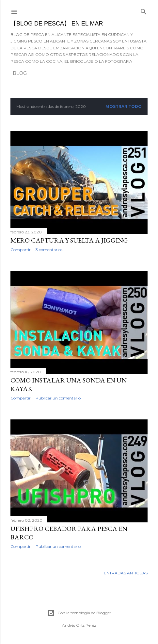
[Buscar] (144, 10)
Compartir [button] (21, 250)
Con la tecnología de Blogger (79, 613)
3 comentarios (49, 250)
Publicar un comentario (58, 398)
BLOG (20, 73)
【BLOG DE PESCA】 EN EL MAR (57, 24)
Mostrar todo (124, 106)
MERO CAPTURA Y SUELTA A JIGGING (69, 240)
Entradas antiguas (126, 573)
